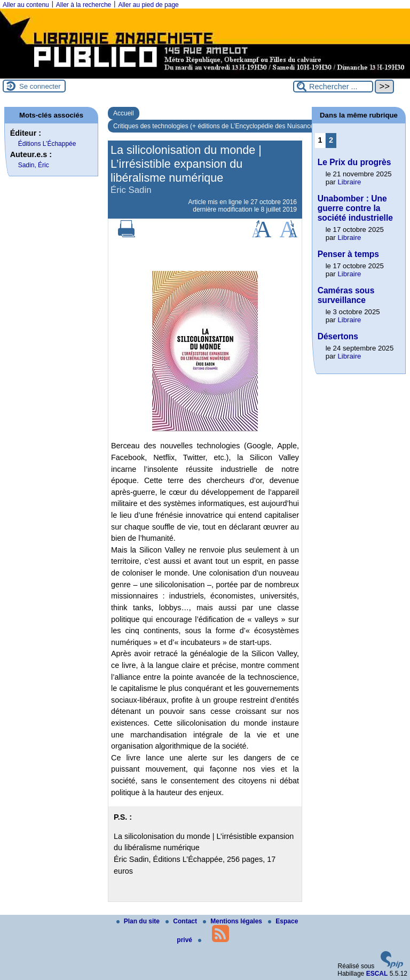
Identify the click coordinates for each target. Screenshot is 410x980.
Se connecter (40, 86)
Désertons (338, 336)
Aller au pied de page (148, 5)
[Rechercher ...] (333, 87)
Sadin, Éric (34, 165)
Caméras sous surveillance (346, 295)
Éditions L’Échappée (47, 144)
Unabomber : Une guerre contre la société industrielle (355, 208)
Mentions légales (233, 921)
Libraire (349, 182)
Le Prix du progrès (354, 162)
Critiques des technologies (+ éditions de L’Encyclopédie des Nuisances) (216, 126)
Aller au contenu (26, 5)
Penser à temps (348, 254)
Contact (182, 921)
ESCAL (377, 974)
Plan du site (139, 921)
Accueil (124, 113)
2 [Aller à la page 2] (331, 140)
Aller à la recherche (84, 5)
